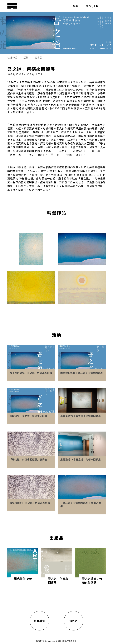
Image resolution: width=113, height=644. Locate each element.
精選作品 (12, 57)
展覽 (76, 6)
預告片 (74, 621)
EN (96, 6)
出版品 (38, 57)
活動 (26, 57)
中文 (89, 6)
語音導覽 (39, 621)
